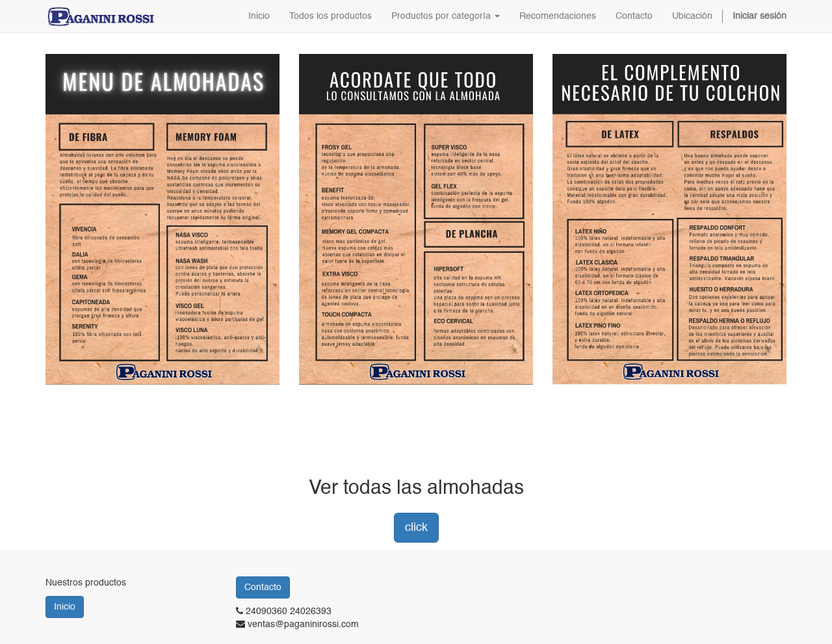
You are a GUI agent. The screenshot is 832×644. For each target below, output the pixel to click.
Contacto (263, 587)
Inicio (65, 607)
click (416, 528)
